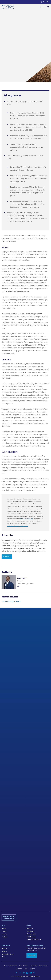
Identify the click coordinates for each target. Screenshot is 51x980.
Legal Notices (23, 966)
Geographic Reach (8, 954)
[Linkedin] (27, 973)
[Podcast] (34, 973)
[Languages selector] (45, 2)
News (3, 957)
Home (4, 928)
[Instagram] (24, 973)
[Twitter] (20, 973)
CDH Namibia (31, 937)
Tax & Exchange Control (11, 601)
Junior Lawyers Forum (34, 940)
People (4, 931)
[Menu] (43, 7)
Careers (4, 934)
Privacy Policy (43, 966)
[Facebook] (17, 973)
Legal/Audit (33, 966)
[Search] (48, 7)
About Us (30, 928)
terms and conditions (26, 519)
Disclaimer (19, 969)
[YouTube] (31, 973)
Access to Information (10, 966)
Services (4, 951)
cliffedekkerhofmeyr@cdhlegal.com (18, 526)
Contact (4, 937)
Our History (30, 931)
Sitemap (32, 969)
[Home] (8, 7)
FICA (26, 969)
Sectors (4, 948)
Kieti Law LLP (31, 934)
